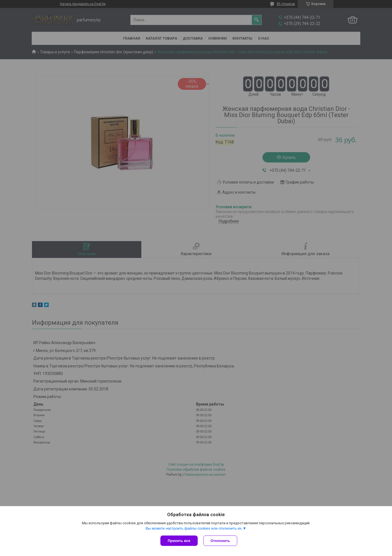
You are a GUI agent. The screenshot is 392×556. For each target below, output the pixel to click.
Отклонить (220, 541)
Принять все (179, 541)
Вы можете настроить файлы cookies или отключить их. (194, 528)
